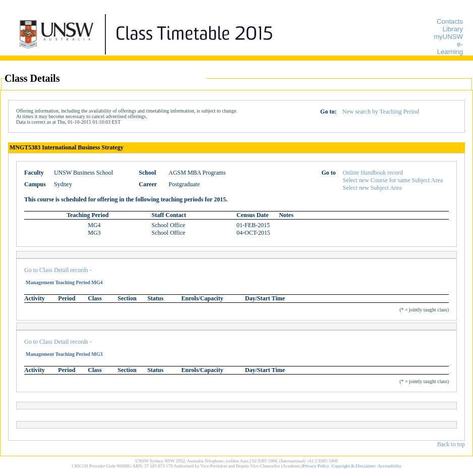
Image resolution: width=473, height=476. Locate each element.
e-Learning (450, 48)
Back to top (451, 444)
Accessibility (390, 466)
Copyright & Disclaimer (353, 466)
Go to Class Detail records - (58, 270)
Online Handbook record (373, 173)
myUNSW (448, 37)
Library (453, 29)
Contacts (450, 21)
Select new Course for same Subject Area (393, 180)
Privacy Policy (316, 466)
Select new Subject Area (372, 188)
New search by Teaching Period (381, 112)
